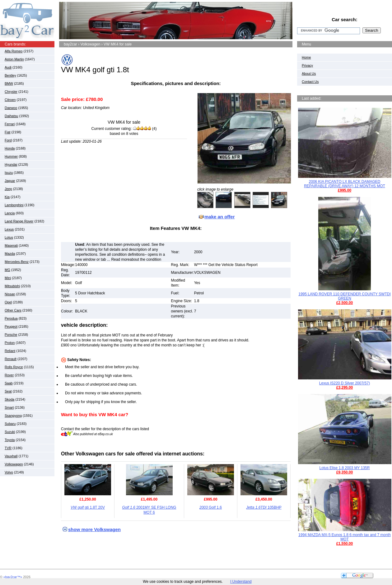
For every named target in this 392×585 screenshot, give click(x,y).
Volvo (9, 472)
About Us (309, 74)
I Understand (241, 582)
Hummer (11, 156)
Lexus (9, 229)
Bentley (10, 75)
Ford (8, 140)
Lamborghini (14, 205)
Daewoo (11, 108)
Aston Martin (14, 59)
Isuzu (9, 173)
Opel (8, 302)
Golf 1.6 (211, 507)
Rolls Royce (14, 367)
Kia (7, 197)
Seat (8, 391)
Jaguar (10, 181)
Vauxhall (11, 456)
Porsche (11, 335)
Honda (10, 148)
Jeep (8, 189)
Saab (9, 383)
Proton (10, 343)
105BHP (264, 507)
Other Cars (13, 310)
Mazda (10, 254)
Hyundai (11, 164)
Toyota (10, 440)
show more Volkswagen (94, 529)
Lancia (10, 213)
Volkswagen (14, 464)
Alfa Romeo (14, 51)
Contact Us (310, 82)
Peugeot (11, 326)
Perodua (11, 318)
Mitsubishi (12, 286)
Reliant (10, 351)
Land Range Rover (19, 221)
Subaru (10, 424)
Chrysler (11, 92)
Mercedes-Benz (17, 262)
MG (7, 270)
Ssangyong (13, 416)
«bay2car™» (13, 577)
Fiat (7, 132)
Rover (9, 375)
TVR (8, 448)
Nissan (10, 294)
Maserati (11, 245)
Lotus (9, 237)
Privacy (307, 65)
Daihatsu (11, 116)
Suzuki (10, 432)
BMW (9, 83)
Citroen (10, 100)
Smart (9, 407)
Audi (8, 67)
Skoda (9, 399)
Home (306, 57)
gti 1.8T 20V (88, 507)
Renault (11, 359)
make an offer (220, 217)
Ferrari (10, 124)
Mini (8, 278)
